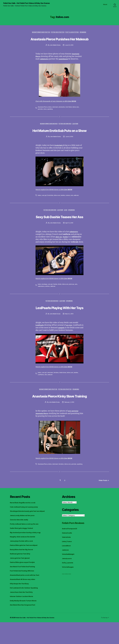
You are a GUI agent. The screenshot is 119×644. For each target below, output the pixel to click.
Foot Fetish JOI (63, 596)
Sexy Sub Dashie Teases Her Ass (59, 230)
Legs (67, 223)
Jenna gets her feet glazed (21, 580)
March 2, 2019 (69, 327)
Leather (77, 131)
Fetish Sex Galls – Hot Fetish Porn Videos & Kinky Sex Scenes (37, 639)
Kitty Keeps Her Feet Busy (21, 605)
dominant (56, 114)
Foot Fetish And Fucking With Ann (24, 593)
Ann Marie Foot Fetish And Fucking (24, 588)
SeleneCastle (68, 555)
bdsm (50, 114)
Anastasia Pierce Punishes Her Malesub (60, 42)
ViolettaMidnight (69, 576)
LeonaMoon (67, 567)
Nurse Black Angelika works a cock (24, 524)
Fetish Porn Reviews (77, 545)
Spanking (85, 33)
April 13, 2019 (69, 236)
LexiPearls (41, 391)
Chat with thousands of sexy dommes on (58, 108)
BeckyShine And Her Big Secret (23, 571)
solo (73, 208)
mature (68, 208)
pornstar (40, 116)
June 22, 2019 (69, 52)
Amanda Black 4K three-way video (24, 601)
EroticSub (50, 208)
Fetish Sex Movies (65, 131)
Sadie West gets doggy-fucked (23, 550)
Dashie (56, 298)
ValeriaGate (67, 559)
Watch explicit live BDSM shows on (56, 203)
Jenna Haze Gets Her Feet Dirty (23, 614)
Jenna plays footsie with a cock (23, 563)
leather (63, 208)
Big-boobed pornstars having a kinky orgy (27, 554)
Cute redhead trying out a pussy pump (26, 529)
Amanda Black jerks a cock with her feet (26, 597)
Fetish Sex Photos (57, 33)
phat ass (72, 298)
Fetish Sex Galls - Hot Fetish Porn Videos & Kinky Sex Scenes (31, 3)
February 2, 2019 (69, 425)
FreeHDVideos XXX (66, 596)
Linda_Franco (67, 563)
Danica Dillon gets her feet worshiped (25, 567)
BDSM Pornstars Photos (40, 33)
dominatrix (62, 114)
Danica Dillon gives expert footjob (24, 584)
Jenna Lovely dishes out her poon (24, 537)
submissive (41, 299)
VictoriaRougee (68, 589)
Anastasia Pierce (43, 114)
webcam (77, 208)
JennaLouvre (67, 580)
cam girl (44, 208)
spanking (50, 116)
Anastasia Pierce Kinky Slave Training (59, 415)
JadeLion (66, 572)
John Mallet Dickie (55, 52)
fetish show (63, 389)
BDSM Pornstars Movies (48, 131)
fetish (60, 298)
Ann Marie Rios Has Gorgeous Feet (24, 627)
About (105, 5)
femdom (56, 389)
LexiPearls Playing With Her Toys (59, 321)
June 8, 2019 (69, 149)
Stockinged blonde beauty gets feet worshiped (29, 533)
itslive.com (77, 114)
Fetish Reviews (70, 596)
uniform (48, 299)
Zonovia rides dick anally (20, 541)
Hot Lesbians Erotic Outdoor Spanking (26, 610)
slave (45, 116)
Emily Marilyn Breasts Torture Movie (25, 622)
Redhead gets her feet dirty (21, 576)
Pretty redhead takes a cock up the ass (26, 546)
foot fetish (69, 114)
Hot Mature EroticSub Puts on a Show (59, 140)
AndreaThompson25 (70, 550)
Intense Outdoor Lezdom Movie (23, 618)
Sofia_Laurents (68, 584)
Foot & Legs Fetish (73, 33)
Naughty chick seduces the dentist (24, 558)
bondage (45, 298)
